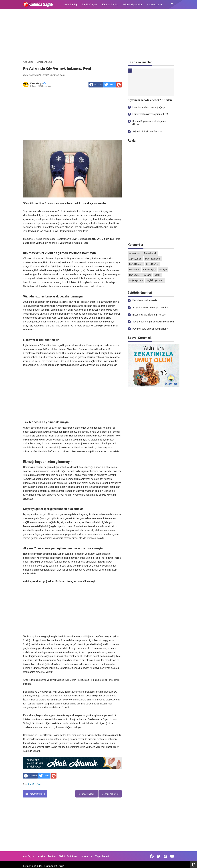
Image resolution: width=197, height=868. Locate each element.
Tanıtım (52, 856)
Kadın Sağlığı (70, 5)
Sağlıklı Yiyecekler (132, 5)
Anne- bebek (150, 253)
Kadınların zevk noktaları (145, 300)
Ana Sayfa (28, 856)
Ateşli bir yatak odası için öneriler (150, 308)
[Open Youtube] (172, 856)
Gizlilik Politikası (68, 856)
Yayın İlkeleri (102, 856)
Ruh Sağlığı (135, 275)
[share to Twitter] (110, 85)
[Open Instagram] (165, 856)
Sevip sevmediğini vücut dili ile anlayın (153, 322)
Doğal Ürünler (136, 264)
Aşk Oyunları (135, 259)
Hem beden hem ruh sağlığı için (149, 107)
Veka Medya (38, 83)
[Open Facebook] (152, 856)
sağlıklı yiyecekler (155, 280)
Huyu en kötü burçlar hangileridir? (150, 329)
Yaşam (147, 275)
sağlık (157, 275)
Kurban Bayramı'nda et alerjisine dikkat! (149, 123)
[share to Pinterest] (119, 85)
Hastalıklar (134, 270)
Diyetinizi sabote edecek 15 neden (150, 100)
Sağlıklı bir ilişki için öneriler (147, 132)
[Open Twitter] (159, 856)
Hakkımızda (86, 856)
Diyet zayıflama (35, 784)
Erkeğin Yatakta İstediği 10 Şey (149, 315)
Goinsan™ (60, 866)
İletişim (41, 856)
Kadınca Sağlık (110, 5)
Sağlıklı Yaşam (90, 5)
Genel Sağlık (152, 264)
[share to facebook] (96, 85)
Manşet (163, 270)
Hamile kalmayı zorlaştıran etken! (150, 114)
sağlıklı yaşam (136, 280)
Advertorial (135, 253)
